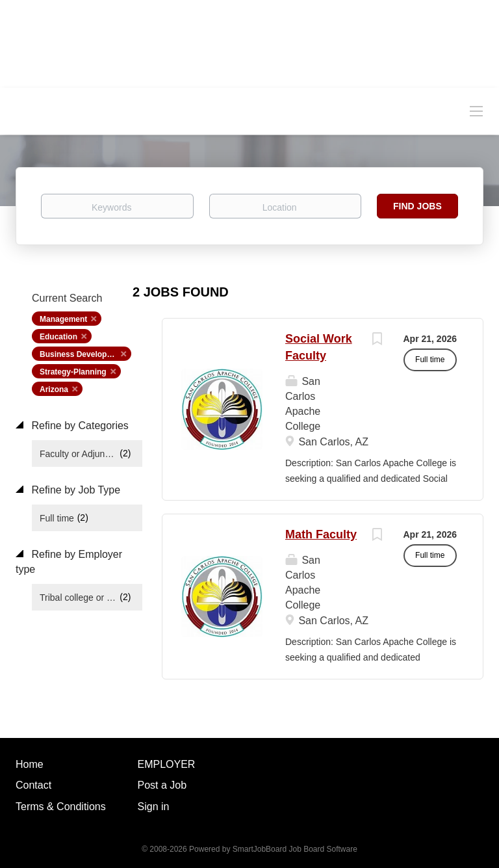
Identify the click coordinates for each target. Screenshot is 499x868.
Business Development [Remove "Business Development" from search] (83, 354)
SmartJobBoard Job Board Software (295, 849)
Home (30, 764)
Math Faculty (321, 534)
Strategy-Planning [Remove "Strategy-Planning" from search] (73, 372)
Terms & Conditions (61, 807)
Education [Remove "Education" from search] (58, 337)
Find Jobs (417, 206)
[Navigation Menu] (476, 111)
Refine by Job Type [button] (74, 490)
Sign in (154, 807)
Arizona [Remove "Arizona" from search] (54, 389)
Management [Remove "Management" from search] (63, 319)
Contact (33, 785)
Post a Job (162, 785)
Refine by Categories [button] (79, 426)
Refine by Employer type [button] (69, 562)
